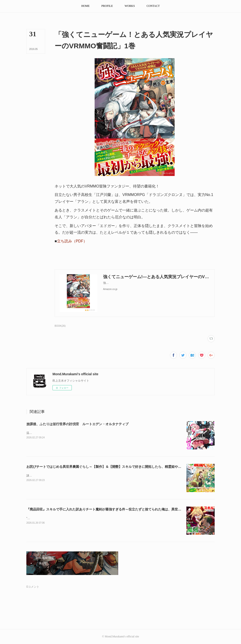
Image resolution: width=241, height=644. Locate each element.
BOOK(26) (60, 326)
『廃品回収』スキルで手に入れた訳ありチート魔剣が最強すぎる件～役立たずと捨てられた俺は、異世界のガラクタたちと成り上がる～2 (128, 509)
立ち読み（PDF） (72, 241)
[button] (85, 6)
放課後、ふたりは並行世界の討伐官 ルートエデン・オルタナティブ (77, 424)
